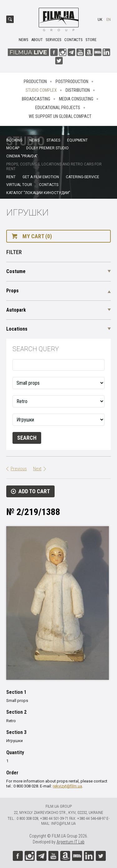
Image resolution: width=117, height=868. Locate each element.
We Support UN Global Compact (60, 116)
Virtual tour (19, 185)
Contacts (73, 40)
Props (12, 291)
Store (91, 40)
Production (35, 81)
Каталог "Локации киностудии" (38, 193)
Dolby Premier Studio (47, 148)
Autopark (16, 310)
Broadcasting (36, 99)
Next (37, 469)
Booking (14, 140)
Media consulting (76, 99)
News (24, 40)
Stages (53, 140)
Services (54, 40)
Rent (11, 177)
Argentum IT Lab (71, 842)
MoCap (13, 148)
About (37, 40)
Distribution (78, 90)
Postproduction (72, 81)
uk (100, 19)
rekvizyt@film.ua (67, 786)
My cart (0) (37, 236)
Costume (16, 271)
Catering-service (83, 177)
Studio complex (41, 90)
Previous (19, 469)
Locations (17, 329)
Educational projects (58, 108)
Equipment (77, 140)
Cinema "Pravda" (22, 156)
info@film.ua (63, 823)
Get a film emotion (41, 177)
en (109, 19)
